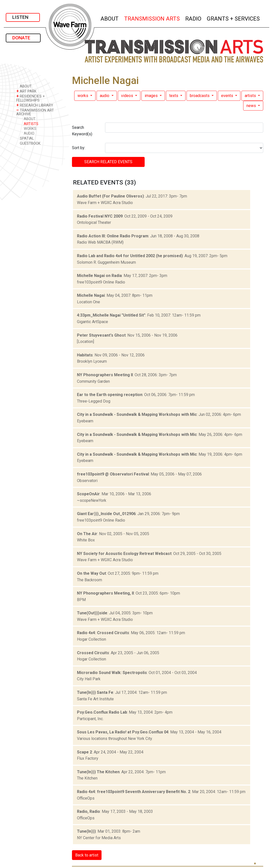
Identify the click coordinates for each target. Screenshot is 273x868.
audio (105, 96)
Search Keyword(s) (82, 131)
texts (174, 96)
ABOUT (110, 18)
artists (251, 96)
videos (128, 96)
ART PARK (26, 91)
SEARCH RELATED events (108, 162)
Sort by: (79, 148)
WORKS (30, 129)
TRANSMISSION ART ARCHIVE (35, 112)
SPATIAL (25, 138)
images (152, 96)
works (83, 96)
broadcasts (200, 96)
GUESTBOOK (28, 143)
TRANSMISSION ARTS (152, 18)
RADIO (194, 18)
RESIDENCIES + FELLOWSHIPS (31, 98)
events (228, 96)
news (252, 106)
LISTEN (23, 17)
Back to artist (87, 855)
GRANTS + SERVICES (234, 18)
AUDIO (29, 133)
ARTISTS (31, 124)
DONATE (23, 38)
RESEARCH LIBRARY (35, 105)
